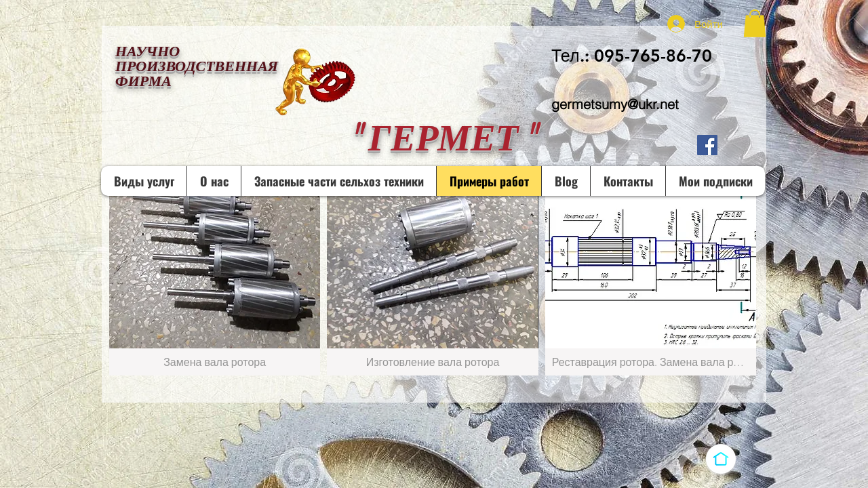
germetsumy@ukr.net (615, 104)
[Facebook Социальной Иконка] (707, 145)
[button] (755, 23)
